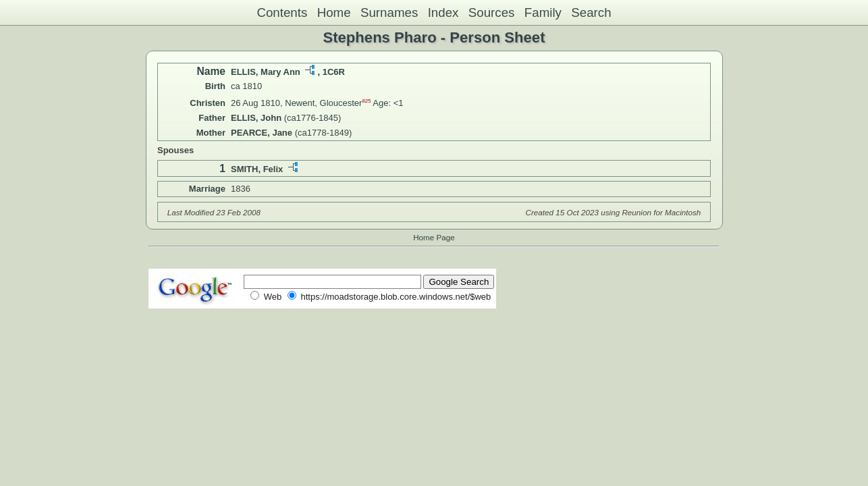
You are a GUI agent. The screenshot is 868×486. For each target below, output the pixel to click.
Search (591, 12)
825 (366, 101)
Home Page (434, 237)
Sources (492, 12)
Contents (282, 12)
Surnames (389, 12)
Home (334, 12)
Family (543, 12)
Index (443, 12)
